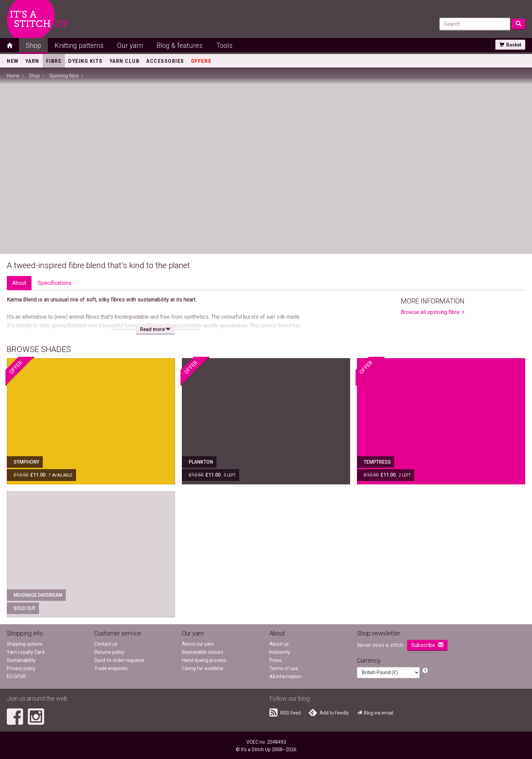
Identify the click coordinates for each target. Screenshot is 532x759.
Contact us (106, 644)
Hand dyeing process (204, 660)
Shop (33, 45)
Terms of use (284, 668)
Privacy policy (21, 668)
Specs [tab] (55, 283)
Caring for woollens (203, 668)
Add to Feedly (329, 712)
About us (279, 644)
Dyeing (85, 61)
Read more (155, 329)
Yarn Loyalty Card (26, 652)
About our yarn (198, 644)
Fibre (54, 61)
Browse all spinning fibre (430, 312)
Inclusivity (280, 652)
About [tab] (19, 283)
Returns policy (109, 652)
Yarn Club (125, 61)
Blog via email (375, 713)
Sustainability (21, 660)
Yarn (32, 61)
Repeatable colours (203, 652)
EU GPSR (16, 677)
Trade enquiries (111, 668)
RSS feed (285, 712)
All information (285, 677)
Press (275, 660)
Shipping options (25, 644)
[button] (425, 671)
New (13, 61)
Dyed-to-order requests (119, 660)
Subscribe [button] (427, 645)
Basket (510, 45)
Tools (224, 45)
